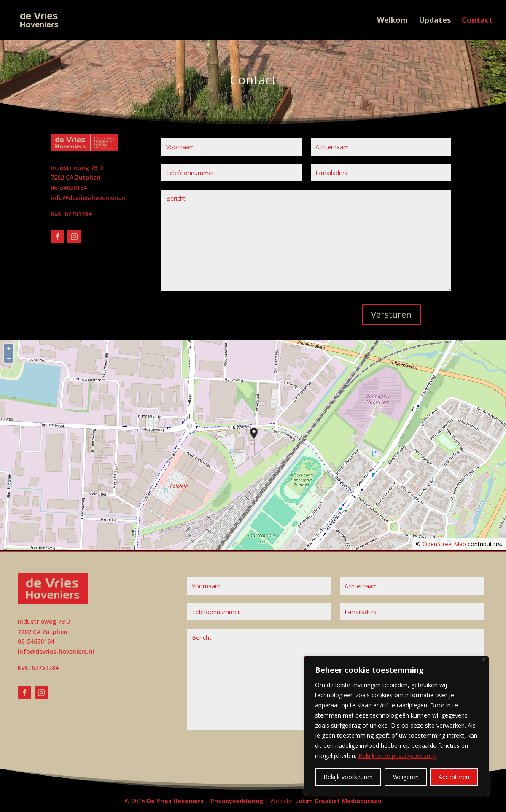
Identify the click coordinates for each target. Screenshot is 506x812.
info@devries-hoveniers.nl (89, 198)
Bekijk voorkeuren (348, 777)
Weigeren (406, 777)
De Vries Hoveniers (175, 801)
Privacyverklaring (237, 801)
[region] (396, 726)
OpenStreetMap (444, 544)
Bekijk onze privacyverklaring (398, 756)
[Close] (483, 660)
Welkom (392, 21)
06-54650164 (69, 187)
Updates (435, 21)
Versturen (391, 314)
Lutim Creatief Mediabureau (338, 801)
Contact (477, 21)
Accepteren (454, 777)
